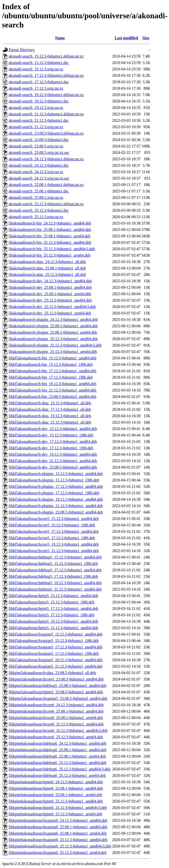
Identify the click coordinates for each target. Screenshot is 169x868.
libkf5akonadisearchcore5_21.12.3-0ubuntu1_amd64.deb (54, 551)
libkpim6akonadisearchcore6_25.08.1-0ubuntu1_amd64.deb (56, 711)
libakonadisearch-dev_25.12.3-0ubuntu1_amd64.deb (50, 300)
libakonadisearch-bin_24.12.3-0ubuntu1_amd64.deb (50, 223)
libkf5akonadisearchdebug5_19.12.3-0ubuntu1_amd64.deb (55, 583)
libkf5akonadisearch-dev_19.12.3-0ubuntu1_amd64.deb (53, 454)
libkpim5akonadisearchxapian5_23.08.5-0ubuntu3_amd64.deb (58, 698)
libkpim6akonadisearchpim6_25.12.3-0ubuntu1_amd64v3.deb (58, 808)
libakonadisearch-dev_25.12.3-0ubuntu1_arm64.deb (50, 313)
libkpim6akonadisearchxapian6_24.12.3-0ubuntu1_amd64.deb (58, 820)
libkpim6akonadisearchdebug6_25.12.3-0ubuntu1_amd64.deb (58, 763)
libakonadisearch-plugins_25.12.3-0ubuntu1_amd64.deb (53, 339)
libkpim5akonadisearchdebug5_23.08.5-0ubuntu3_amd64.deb (58, 686)
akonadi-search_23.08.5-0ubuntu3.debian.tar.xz (46, 133)
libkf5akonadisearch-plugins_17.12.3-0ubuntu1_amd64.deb (56, 486)
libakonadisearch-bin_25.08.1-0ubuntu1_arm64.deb (50, 236)
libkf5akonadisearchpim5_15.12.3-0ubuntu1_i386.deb (51, 602)
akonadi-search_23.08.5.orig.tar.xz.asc (39, 153)
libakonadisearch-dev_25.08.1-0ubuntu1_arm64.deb (50, 294)
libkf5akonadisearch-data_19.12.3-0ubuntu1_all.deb (50, 416)
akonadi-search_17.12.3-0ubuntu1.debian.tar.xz (46, 75)
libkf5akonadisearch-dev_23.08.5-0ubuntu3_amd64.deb (53, 467)
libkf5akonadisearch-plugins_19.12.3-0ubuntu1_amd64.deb (56, 499)
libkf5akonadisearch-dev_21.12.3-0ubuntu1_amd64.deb (53, 461)
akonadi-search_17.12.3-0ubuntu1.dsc (39, 82)
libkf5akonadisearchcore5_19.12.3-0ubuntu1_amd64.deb (54, 544)
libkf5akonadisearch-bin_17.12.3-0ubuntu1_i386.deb (51, 377)
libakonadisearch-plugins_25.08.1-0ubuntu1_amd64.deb (53, 326)
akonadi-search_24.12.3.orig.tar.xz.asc (39, 178)
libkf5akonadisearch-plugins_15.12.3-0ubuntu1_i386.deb (54, 480)
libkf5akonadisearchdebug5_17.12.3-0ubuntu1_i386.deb (53, 576)
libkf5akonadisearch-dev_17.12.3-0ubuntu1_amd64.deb (53, 442)
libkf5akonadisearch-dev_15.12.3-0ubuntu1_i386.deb (51, 435)
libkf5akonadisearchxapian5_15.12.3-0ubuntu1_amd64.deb (56, 634)
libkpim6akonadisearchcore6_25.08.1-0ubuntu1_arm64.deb (56, 718)
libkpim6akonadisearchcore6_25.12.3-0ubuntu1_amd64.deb (56, 724)
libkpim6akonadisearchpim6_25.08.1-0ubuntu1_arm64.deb (55, 795)
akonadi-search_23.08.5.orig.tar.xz (36, 146)
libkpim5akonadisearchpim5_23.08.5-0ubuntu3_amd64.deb (56, 692)
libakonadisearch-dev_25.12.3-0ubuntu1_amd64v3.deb (52, 307)
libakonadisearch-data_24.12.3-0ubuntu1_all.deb (47, 262)
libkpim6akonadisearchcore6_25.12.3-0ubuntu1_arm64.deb (56, 737)
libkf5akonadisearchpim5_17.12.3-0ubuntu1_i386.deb (51, 615)
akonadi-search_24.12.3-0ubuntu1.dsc (39, 165)
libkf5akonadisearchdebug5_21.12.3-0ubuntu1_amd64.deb (55, 589)
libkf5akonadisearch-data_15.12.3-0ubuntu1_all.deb (50, 403)
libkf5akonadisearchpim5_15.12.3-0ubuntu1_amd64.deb (53, 596)
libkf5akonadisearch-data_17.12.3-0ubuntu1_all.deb (50, 409)
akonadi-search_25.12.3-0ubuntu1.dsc (39, 210)
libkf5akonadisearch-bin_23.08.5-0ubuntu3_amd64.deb (52, 397)
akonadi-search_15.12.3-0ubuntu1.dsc (39, 63)
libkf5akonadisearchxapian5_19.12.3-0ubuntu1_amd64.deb (56, 660)
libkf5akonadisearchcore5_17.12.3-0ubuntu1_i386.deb (52, 538)
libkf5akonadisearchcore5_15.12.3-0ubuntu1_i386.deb (52, 525)
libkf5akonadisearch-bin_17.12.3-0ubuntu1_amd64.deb (52, 371)
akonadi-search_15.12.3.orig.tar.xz (36, 69)
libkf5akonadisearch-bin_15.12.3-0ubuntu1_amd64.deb (52, 358)
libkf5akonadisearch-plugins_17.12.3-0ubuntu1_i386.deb (54, 493)
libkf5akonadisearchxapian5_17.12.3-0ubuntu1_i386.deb (54, 653)
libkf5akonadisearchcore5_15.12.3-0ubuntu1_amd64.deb (54, 519)
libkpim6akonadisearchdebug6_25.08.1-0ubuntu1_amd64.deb (58, 750)
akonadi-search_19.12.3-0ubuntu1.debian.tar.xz (46, 95)
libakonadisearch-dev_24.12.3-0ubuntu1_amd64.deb (50, 281)
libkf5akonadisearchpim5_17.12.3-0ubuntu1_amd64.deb (53, 609)
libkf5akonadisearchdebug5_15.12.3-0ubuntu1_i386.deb (53, 564)
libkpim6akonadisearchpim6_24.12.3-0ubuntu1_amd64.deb (56, 782)
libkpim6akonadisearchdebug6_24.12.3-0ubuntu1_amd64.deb (58, 743)
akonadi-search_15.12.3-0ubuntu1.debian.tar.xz (46, 56)
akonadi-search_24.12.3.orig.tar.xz (36, 172)
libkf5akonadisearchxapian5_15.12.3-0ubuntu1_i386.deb (54, 641)
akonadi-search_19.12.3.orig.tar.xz (36, 108)
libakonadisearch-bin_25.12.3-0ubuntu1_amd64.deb (50, 242)
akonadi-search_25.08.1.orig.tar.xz (36, 197)
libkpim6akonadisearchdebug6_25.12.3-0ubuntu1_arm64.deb (57, 775)
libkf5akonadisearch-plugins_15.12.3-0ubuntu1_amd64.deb (56, 474)
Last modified (127, 38)
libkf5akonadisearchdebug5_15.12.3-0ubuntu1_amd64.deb (55, 557)
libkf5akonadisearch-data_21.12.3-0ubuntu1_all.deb (50, 422)
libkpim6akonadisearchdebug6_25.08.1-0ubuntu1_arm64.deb (57, 756)
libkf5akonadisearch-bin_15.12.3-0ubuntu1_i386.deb (51, 364)
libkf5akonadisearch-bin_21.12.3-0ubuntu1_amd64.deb (52, 390)
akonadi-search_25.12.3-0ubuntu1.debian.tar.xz (46, 204)
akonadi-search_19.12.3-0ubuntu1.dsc (39, 101)
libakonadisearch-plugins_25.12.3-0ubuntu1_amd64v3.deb (55, 345)
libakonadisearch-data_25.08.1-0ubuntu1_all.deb (47, 268)
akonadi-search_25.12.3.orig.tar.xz (36, 217)
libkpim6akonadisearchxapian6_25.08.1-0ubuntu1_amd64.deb (58, 827)
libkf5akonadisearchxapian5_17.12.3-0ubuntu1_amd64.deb (56, 647)
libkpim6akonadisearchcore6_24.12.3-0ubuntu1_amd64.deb (56, 705)
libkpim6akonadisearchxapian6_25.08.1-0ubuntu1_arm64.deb (58, 833)
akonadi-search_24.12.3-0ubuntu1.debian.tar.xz (46, 159)
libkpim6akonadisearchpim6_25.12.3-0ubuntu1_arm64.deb (55, 814)
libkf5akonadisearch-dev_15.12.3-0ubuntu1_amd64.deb (53, 429)
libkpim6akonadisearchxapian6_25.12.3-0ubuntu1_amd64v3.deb (60, 846)
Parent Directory (22, 50)
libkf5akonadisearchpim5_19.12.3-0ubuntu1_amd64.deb (53, 621)
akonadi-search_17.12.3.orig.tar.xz (36, 88)
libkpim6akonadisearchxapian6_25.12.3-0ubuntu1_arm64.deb (58, 853)
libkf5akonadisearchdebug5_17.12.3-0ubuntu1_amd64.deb (55, 570)
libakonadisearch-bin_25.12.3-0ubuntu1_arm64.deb (50, 255)
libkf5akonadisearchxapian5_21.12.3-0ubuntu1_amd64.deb (56, 666)
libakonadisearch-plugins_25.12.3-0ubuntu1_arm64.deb (53, 352)
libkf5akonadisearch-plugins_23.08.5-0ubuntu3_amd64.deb (56, 512)
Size (146, 38)
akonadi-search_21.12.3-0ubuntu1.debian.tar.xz (46, 114)
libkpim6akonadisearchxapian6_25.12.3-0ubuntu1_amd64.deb (58, 840)
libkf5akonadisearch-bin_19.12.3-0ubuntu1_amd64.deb (52, 384)
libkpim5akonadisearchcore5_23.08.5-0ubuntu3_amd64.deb (56, 679)
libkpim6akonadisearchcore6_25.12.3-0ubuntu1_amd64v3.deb (58, 731)
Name (60, 38)
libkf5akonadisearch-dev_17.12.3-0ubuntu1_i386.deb (51, 448)
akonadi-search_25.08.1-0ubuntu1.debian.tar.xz (46, 185)
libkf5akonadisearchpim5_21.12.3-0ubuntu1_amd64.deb (53, 628)
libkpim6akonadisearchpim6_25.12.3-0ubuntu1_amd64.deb (56, 801)
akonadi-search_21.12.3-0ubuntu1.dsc (39, 120)
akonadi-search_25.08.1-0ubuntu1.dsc (39, 191)
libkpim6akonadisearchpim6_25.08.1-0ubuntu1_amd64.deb (56, 788)
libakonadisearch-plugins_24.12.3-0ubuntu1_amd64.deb (53, 320)
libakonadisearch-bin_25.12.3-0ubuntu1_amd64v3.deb (52, 249)
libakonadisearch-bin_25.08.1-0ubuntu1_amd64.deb (50, 230)
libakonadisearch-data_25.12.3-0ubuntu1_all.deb (47, 275)
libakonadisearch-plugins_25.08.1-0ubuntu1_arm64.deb (53, 332)
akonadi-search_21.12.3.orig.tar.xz (36, 127)
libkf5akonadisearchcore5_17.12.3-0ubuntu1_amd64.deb (54, 531)
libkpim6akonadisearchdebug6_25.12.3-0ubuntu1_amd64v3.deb (59, 769)
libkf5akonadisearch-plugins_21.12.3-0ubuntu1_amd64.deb (56, 506)
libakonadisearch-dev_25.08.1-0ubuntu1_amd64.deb (50, 287)
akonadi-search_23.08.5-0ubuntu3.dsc (39, 140)
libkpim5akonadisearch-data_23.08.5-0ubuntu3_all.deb (52, 673)
